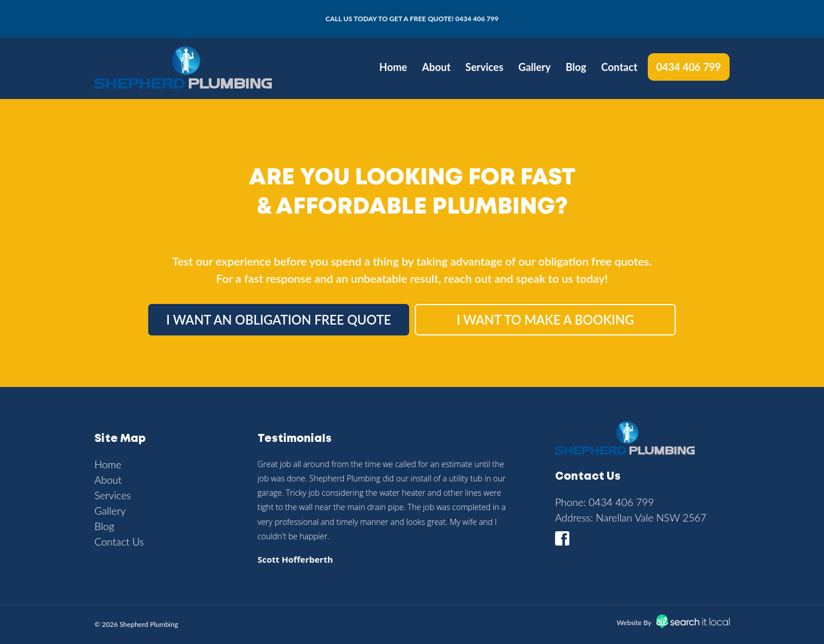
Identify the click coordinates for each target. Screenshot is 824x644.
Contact (619, 67)
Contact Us (119, 542)
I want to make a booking (545, 320)
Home (393, 67)
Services (484, 67)
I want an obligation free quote (279, 320)
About (436, 67)
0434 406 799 (477, 19)
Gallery (535, 67)
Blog (576, 67)
